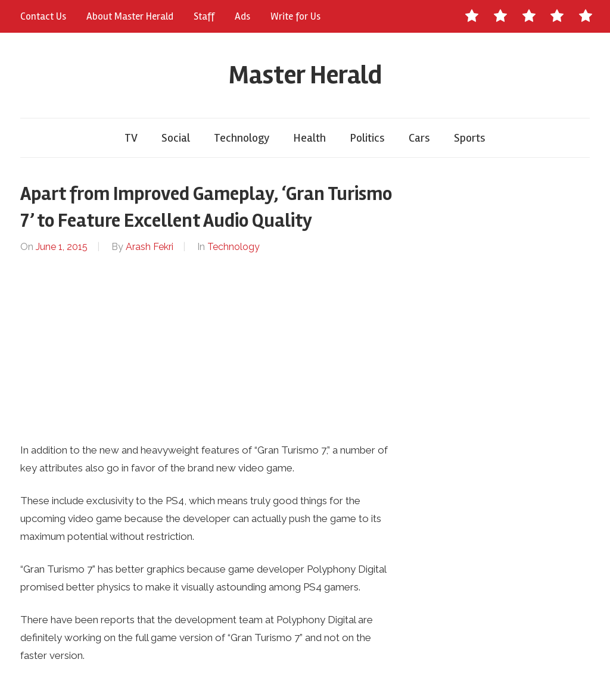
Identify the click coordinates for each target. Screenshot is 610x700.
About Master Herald (130, 16)
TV (131, 138)
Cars (419, 138)
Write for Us (295, 16)
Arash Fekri (150, 247)
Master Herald (305, 75)
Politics (367, 138)
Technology (242, 138)
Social (176, 138)
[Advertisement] (209, 348)
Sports (470, 138)
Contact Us (43, 16)
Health (309, 138)
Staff (204, 16)
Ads (242, 16)
